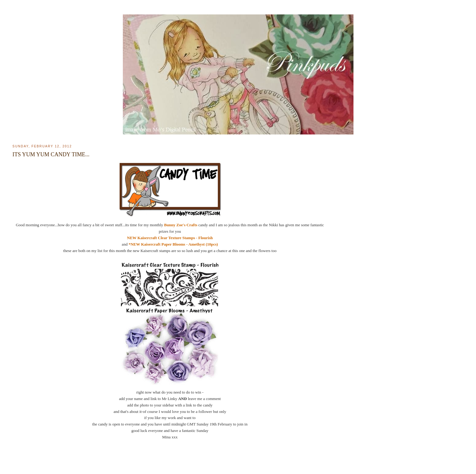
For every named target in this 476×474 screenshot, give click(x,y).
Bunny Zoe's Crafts (181, 225)
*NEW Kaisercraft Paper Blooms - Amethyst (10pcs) (173, 244)
